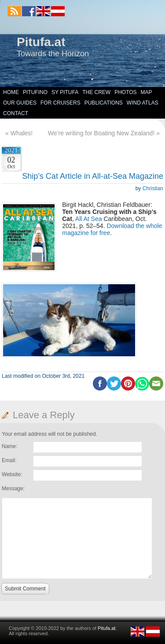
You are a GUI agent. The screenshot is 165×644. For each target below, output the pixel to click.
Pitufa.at (41, 42)
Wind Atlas (143, 103)
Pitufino (35, 92)
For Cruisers (60, 103)
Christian (153, 188)
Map (147, 92)
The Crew (96, 92)
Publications (104, 103)
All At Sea (89, 219)
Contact (16, 113)
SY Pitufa (65, 92)
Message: (13, 488)
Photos (125, 92)
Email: (9, 460)
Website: (12, 474)
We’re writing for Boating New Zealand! (101, 133)
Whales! (22, 133)
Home (11, 92)
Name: (9, 446)
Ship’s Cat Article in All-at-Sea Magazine (93, 176)
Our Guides (20, 103)
